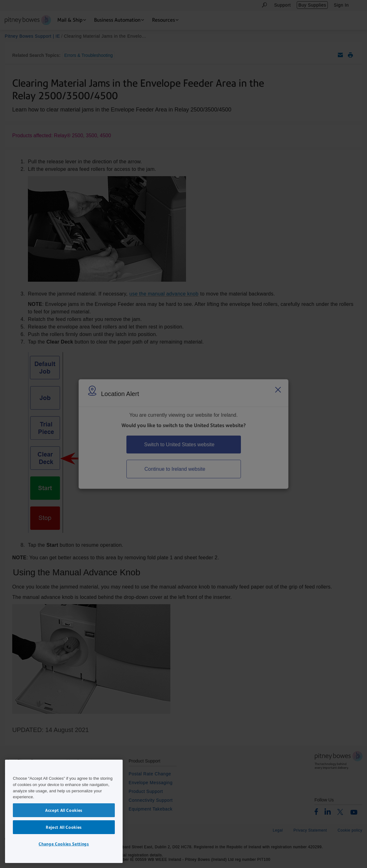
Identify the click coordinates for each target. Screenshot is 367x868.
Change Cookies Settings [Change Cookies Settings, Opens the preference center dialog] (64, 844)
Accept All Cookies (64, 810)
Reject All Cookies (64, 827)
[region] (64, 811)
